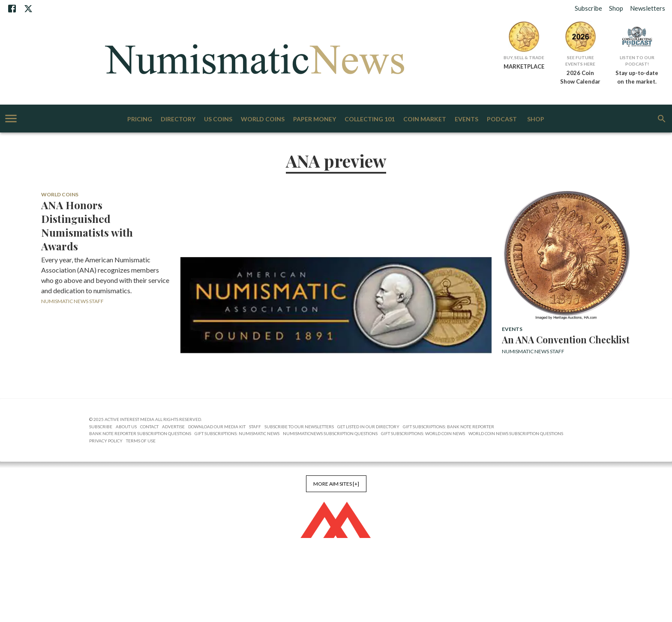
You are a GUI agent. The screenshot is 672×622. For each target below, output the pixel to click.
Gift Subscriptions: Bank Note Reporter (448, 427)
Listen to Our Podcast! (637, 61)
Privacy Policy (106, 441)
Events (466, 119)
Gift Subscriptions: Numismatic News (237, 433)
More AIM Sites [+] (336, 484)
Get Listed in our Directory (368, 427)
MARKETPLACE (524, 66)
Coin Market (425, 119)
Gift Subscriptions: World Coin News (423, 433)
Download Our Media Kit (217, 427)
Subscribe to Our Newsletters (299, 427)
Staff (255, 427)
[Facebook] (12, 9)
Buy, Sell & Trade (524, 57)
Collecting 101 (370, 119)
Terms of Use (141, 441)
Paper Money (315, 119)
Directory (178, 119)
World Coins (263, 119)
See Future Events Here (580, 61)
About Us (126, 427)
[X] (28, 9)
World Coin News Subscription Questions (516, 433)
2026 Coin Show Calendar (580, 77)
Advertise (173, 427)
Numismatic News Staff (72, 301)
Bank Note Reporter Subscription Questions (140, 433)
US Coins (218, 119)
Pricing (140, 119)
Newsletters (648, 8)
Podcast (502, 119)
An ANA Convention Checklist (566, 340)
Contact (149, 427)
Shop (616, 8)
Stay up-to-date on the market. (637, 77)
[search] (662, 119)
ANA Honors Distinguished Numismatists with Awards (87, 225)
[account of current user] (11, 119)
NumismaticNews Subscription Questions (330, 433)
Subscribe (588, 8)
